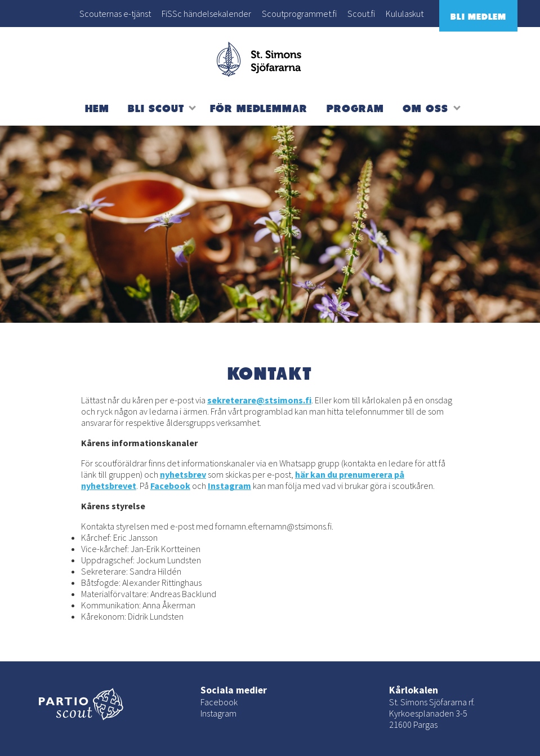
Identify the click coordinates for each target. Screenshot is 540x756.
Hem (97, 108)
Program (355, 108)
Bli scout (156, 108)
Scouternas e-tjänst (115, 14)
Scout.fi (361, 14)
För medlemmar (259, 108)
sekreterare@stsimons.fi (259, 400)
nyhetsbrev (183, 474)
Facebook (170, 486)
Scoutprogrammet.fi (299, 14)
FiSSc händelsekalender (206, 14)
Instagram (229, 486)
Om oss (425, 108)
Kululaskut (405, 14)
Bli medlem (478, 16)
